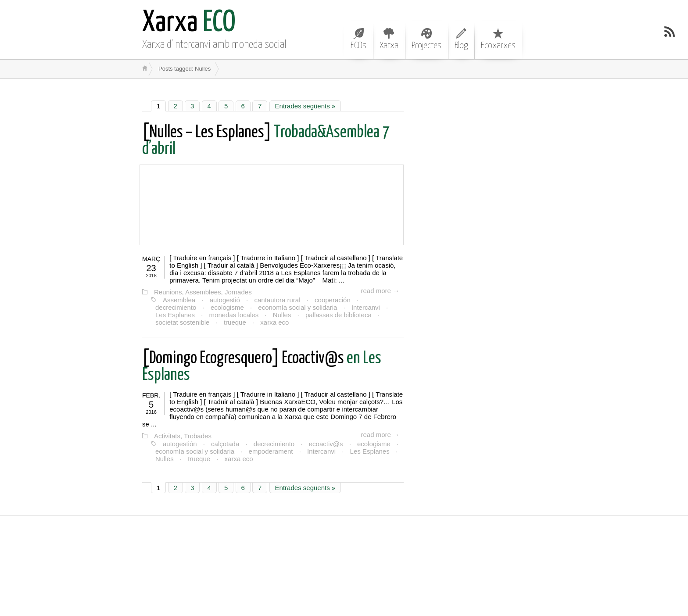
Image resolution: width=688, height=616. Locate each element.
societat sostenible (182, 322)
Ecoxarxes (498, 39)
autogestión (180, 444)
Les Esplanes (175, 315)
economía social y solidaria (297, 307)
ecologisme (227, 307)
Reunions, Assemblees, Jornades (203, 292)
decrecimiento (176, 307)
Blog (461, 39)
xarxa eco (274, 322)
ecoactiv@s (326, 444)
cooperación (333, 300)
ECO (189, 23)
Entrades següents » (305, 106)
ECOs (358, 39)
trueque (235, 322)
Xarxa (389, 39)
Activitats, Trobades (183, 436)
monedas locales (234, 315)
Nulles (282, 315)
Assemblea (179, 300)
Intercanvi (366, 307)
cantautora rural (277, 300)
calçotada (225, 444)
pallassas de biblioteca (339, 315)
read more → (380, 291)
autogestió (225, 300)
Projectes (426, 39)
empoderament (271, 451)
